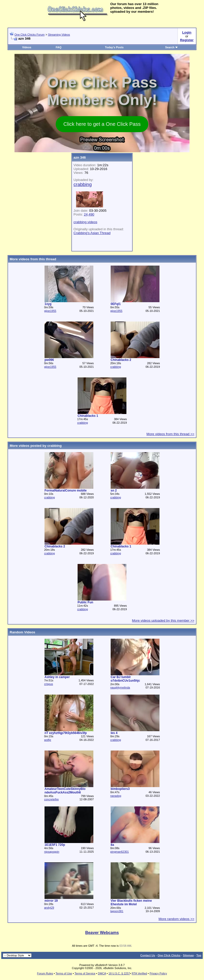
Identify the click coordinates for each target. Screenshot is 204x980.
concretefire (51, 799)
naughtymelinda (120, 687)
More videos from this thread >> (170, 434)
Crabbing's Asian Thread (92, 233)
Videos (27, 47)
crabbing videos (85, 222)
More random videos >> (176, 919)
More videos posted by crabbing (36, 446)
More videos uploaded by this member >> (163, 621)
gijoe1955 (50, 311)
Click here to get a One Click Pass (102, 124)
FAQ (59, 47)
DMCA (102, 973)
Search (172, 47)
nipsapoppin (52, 852)
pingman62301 (119, 852)
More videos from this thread (33, 259)
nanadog (116, 796)
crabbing (115, 367)
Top (199, 955)
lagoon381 (117, 911)
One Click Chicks (169, 955)
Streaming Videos (59, 35)
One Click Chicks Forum (30, 35)
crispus (48, 684)
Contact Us (148, 955)
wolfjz (48, 740)
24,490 (89, 214)
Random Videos (22, 632)
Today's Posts (114, 47)
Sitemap (188, 955)
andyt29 (49, 908)
